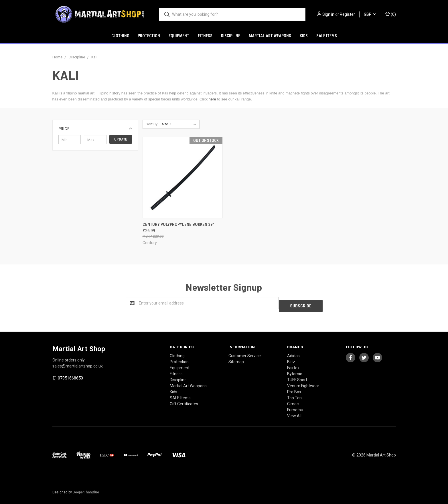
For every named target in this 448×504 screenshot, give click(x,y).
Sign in (328, 14)
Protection (149, 36)
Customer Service (245, 353)
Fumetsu (295, 407)
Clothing (120, 36)
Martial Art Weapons (270, 36)
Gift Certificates (184, 401)
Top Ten (294, 395)
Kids (304, 36)
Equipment (179, 36)
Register (347, 14)
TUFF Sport (297, 377)
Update (121, 139)
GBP (370, 14)
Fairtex (293, 365)
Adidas (293, 353)
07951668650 (70, 375)
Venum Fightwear (303, 383)
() (391, 14)
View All (294, 413)
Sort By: (152, 124)
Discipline (231, 36)
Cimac (293, 401)
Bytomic (295, 371)
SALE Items (327, 36)
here (212, 99)
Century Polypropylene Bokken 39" (178, 224)
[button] (95, 129)
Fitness (205, 36)
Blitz (291, 359)
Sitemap (236, 359)
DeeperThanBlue (86, 489)
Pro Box (294, 389)
